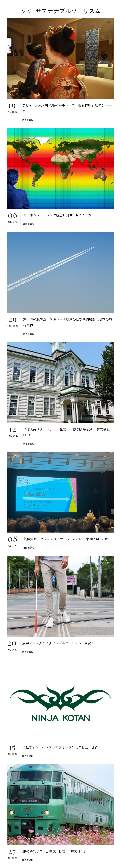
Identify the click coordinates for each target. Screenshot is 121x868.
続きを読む (28, 120)
